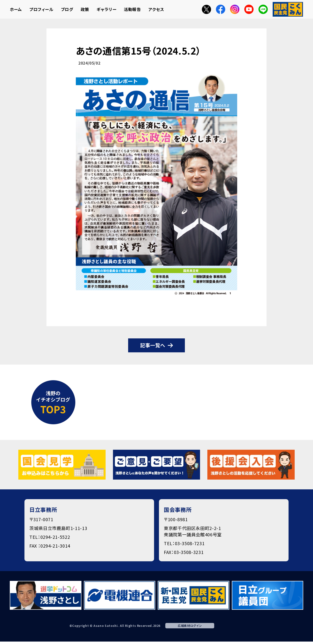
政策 (85, 9)
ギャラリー (106, 9)
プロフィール (41, 9)
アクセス (156, 9)
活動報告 (132, 9)
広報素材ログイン (190, 626)
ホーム (16, 9)
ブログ (67, 9)
